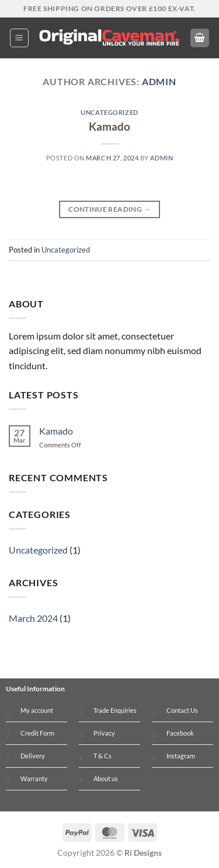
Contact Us (182, 710)
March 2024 (33, 618)
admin (159, 81)
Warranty (34, 778)
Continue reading (109, 209)
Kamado (109, 126)
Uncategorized (109, 112)
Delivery (33, 756)
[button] (19, 38)
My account (37, 710)
